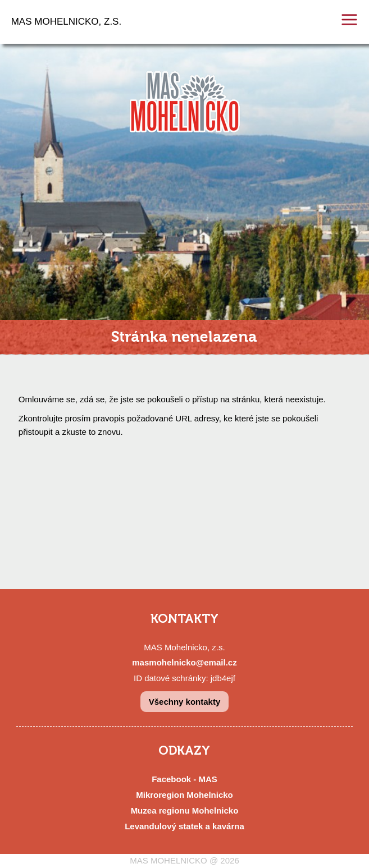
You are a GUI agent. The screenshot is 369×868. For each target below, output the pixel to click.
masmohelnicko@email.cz (184, 662)
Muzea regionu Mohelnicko (185, 810)
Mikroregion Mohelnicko (184, 795)
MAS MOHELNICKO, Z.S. (66, 22)
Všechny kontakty (185, 702)
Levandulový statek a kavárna (184, 826)
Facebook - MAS (184, 779)
